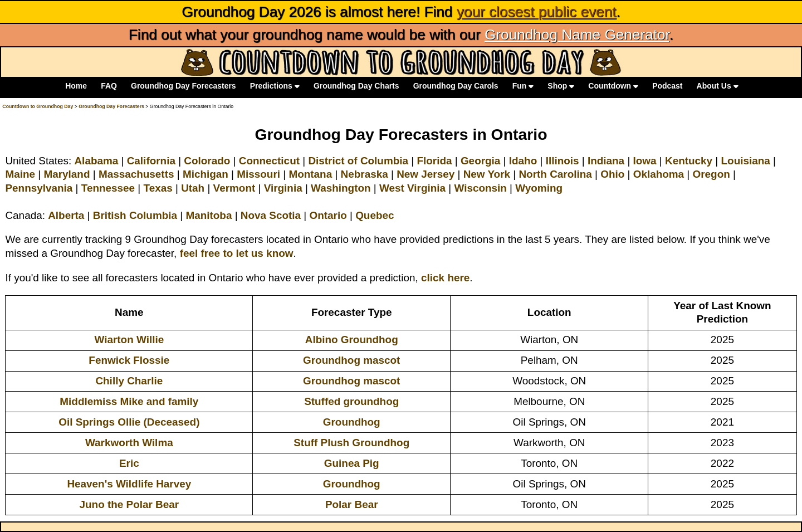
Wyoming (539, 188)
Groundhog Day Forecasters (184, 86)
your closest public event (537, 12)
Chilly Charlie (129, 381)
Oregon (711, 174)
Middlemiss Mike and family (129, 401)
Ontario (328, 215)
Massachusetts (136, 174)
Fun (523, 86)
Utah (193, 188)
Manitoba (209, 215)
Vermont (234, 188)
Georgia (480, 161)
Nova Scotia (271, 215)
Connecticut (269, 161)
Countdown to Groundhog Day (38, 106)
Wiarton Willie (129, 340)
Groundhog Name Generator (577, 35)
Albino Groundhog (352, 340)
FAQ (109, 86)
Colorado (207, 161)
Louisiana (746, 161)
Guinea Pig (352, 463)
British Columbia (135, 215)
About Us (718, 86)
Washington (341, 188)
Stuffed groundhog (351, 401)
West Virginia (412, 188)
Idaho (523, 161)
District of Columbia (358, 161)
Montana (310, 174)
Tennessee (108, 188)
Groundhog (352, 422)
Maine (20, 174)
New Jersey (426, 174)
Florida (434, 161)
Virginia (283, 188)
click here (445, 278)
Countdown (613, 86)
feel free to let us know (237, 253)
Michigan (206, 174)
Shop (561, 86)
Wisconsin (480, 188)
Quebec (375, 215)
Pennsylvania (39, 188)
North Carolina (555, 174)
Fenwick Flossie (129, 360)
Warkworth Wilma (129, 443)
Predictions (275, 86)
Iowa (645, 161)
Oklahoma (659, 174)
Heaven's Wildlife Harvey (129, 484)
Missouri (258, 174)
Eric (129, 463)
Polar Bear (352, 504)
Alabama (96, 161)
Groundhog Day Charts (356, 86)
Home (76, 86)
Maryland (67, 174)
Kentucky (689, 161)
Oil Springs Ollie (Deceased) (129, 422)
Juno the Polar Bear (129, 504)
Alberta (66, 215)
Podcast (667, 86)
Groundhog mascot (351, 360)
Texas (158, 188)
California (151, 161)
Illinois (563, 161)
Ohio (612, 174)
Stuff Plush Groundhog (351, 443)
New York (487, 174)
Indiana (606, 161)
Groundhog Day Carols (456, 86)
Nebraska (365, 174)
